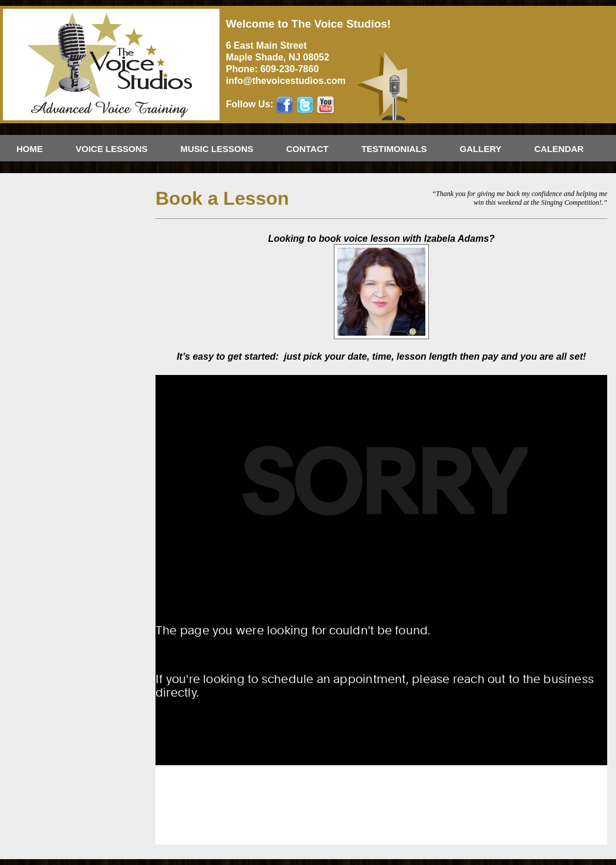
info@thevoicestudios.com (286, 81)
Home (30, 149)
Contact (307, 149)
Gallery (481, 149)
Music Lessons (217, 149)
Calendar (559, 149)
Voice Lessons (112, 149)
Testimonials (394, 149)
